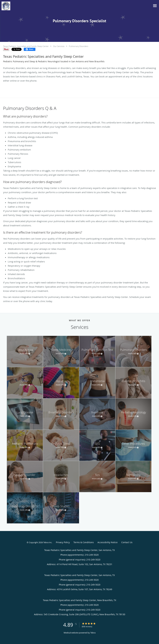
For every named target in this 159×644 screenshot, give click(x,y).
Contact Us (127, 542)
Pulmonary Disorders (79, 46)
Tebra (93, 633)
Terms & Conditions (84, 542)
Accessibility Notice (108, 542)
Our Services (59, 46)
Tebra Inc (48, 542)
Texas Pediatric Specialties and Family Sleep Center (26, 46)
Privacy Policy (63, 542)
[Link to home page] (5, 6)
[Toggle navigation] (155, 6)
